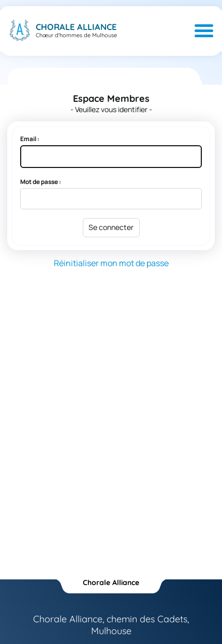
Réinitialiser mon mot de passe (111, 263)
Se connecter (111, 227)
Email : (30, 139)
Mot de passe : (41, 182)
